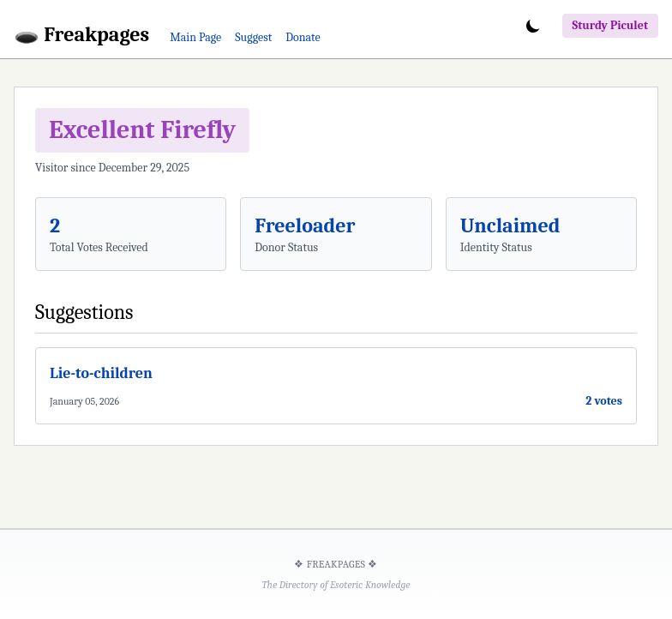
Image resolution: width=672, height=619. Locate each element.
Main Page (195, 37)
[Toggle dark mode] (533, 26)
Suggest (253, 37)
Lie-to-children (101, 373)
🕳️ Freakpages (81, 34)
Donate (303, 37)
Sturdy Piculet (610, 25)
